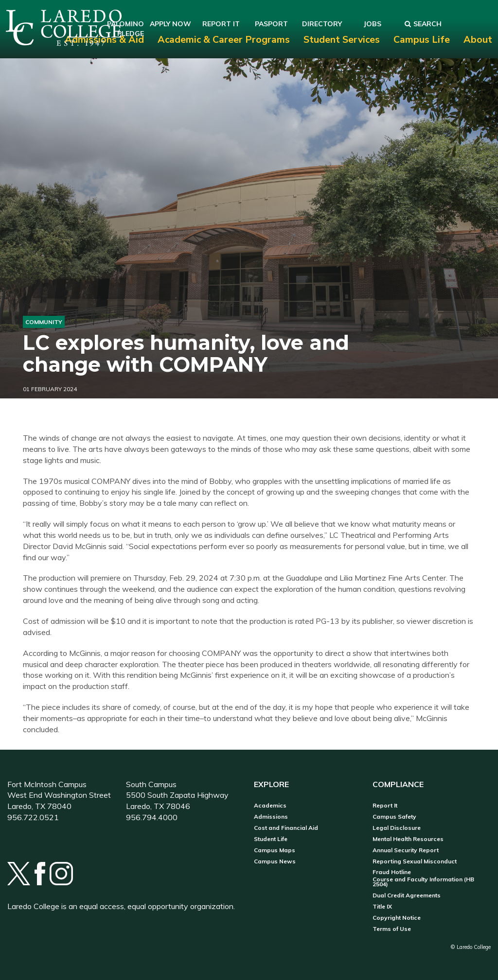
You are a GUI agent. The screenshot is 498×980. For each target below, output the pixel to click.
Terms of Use (392, 929)
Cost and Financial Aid (286, 828)
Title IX (382, 907)
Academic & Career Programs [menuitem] (224, 40)
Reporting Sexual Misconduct (415, 861)
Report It (385, 806)
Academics (270, 806)
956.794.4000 (152, 817)
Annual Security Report (406, 850)
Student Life (271, 839)
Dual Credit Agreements (407, 895)
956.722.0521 (33, 817)
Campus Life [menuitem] (422, 40)
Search (423, 24)
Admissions (271, 817)
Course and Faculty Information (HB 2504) (423, 882)
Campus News (275, 861)
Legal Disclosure (397, 828)
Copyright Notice (397, 918)
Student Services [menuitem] (342, 40)
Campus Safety (394, 817)
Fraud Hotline (392, 872)
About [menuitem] (478, 40)
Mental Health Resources (408, 839)
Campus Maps (275, 850)
